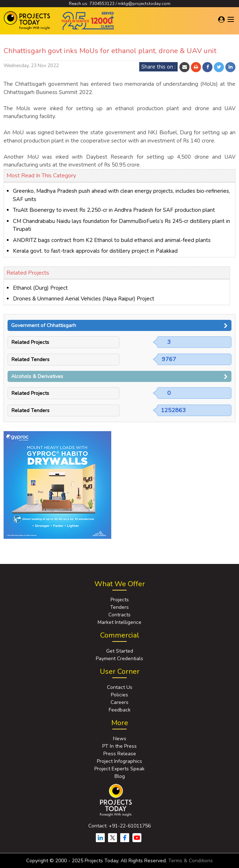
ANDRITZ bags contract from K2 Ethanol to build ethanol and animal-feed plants (112, 240)
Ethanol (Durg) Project (40, 288)
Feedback (120, 710)
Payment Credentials (119, 659)
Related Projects (30, 342)
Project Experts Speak (119, 769)
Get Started (120, 651)
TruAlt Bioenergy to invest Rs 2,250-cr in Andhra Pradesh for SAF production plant (114, 210)
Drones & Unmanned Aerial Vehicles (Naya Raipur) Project (84, 299)
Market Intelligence (119, 622)
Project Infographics (119, 761)
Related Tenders (31, 360)
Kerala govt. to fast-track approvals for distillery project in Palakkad (95, 251)
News (120, 739)
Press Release (120, 754)
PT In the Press (119, 746)
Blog (120, 776)
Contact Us (120, 687)
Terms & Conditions (191, 861)
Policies (119, 695)
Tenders (119, 607)
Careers (119, 702)
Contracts (119, 615)
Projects (120, 600)
